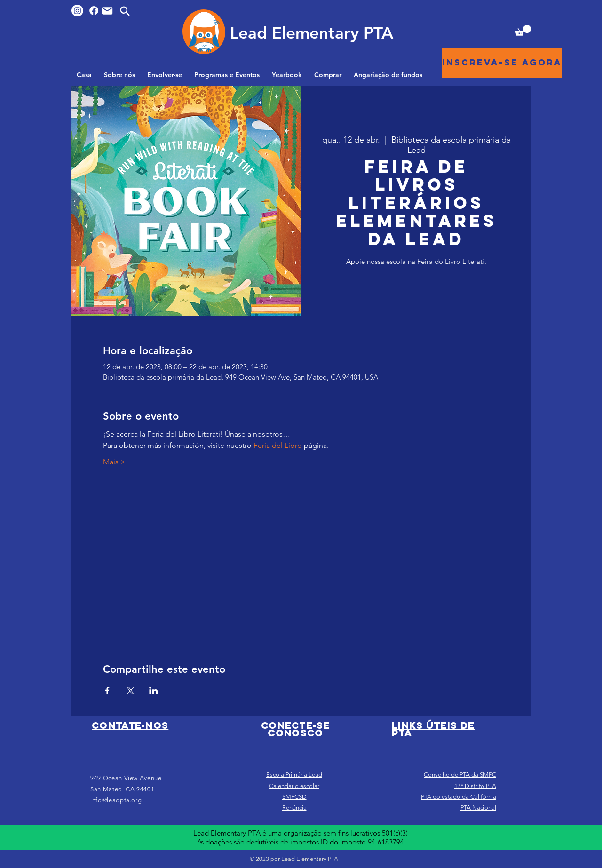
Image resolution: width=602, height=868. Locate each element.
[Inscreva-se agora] (502, 63)
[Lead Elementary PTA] (311, 32)
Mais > (114, 462)
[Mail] (107, 11)
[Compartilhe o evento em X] (131, 691)
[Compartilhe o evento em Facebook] (107, 691)
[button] (523, 30)
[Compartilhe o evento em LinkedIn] (154, 691)
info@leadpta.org (116, 800)
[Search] (125, 11)
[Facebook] (94, 11)
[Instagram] (77, 11)
